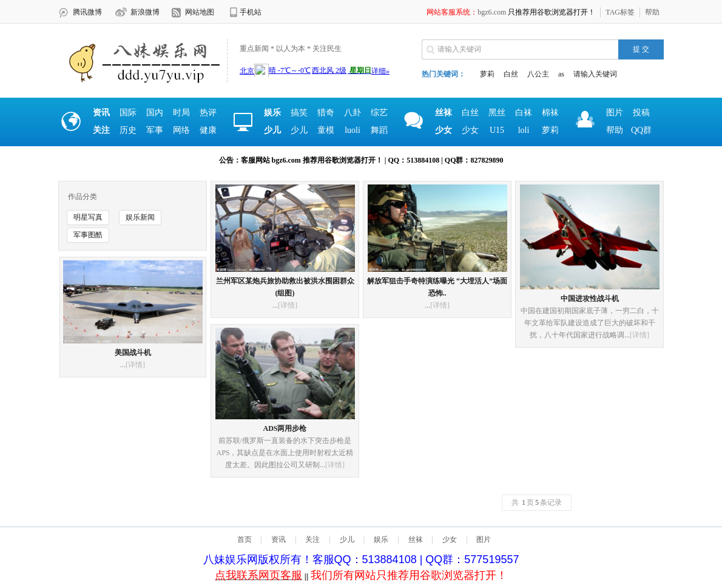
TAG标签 (620, 12)
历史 (128, 130)
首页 (245, 539)
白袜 (524, 113)
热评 (208, 113)
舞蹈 (379, 130)
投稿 (641, 113)
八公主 (538, 74)
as (561, 74)
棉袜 (550, 113)
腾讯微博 (87, 12)
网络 (181, 130)
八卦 (353, 113)
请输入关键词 (595, 74)
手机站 (251, 12)
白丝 (511, 74)
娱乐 (381, 539)
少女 (470, 130)
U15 (497, 130)
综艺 (379, 113)
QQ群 (641, 130)
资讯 (278, 539)
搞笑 (299, 113)
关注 (312, 539)
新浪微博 (145, 12)
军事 (155, 130)
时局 (181, 113)
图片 (615, 113)
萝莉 (487, 74)
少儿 (299, 130)
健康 (208, 130)
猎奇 (326, 113)
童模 (326, 130)
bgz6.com (492, 12)
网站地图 (200, 12)
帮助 (652, 12)
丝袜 (416, 539)
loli (524, 130)
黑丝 (497, 113)
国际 (128, 113)
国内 (155, 113)
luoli (353, 130)
